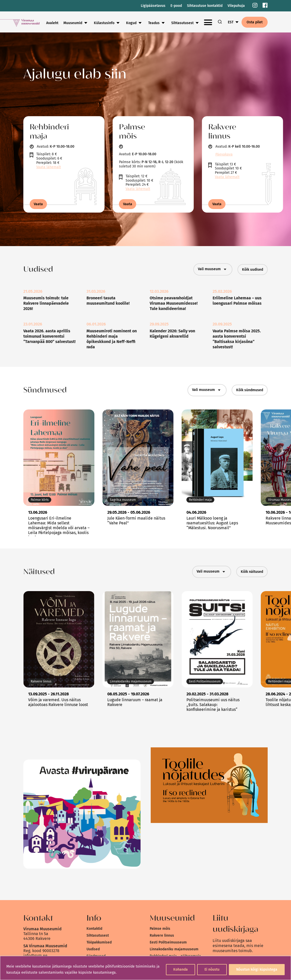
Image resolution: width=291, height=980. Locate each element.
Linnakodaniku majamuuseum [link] (174, 949)
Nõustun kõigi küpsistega (257, 969)
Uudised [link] (93, 949)
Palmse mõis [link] (160, 929)
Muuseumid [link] (107, 23)
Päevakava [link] (224, 154)
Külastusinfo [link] (138, 23)
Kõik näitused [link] (252, 572)
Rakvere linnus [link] (162, 935)
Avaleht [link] (86, 23)
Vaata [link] (38, 204)
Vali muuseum (213, 269)
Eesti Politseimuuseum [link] (168, 942)
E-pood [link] (176, 6)
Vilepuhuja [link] (236, 6)
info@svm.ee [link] (35, 956)
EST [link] (231, 22)
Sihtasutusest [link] (98, 935)
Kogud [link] (165, 23)
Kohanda (181, 969)
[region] (145, 968)
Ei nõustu (212, 969)
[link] (255, 6)
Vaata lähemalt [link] (49, 167)
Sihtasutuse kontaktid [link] (205, 6)
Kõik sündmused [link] (250, 390)
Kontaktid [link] (94, 929)
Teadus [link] (188, 23)
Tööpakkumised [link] (99, 942)
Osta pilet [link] (255, 22)
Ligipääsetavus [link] (153, 6)
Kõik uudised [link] (253, 270)
